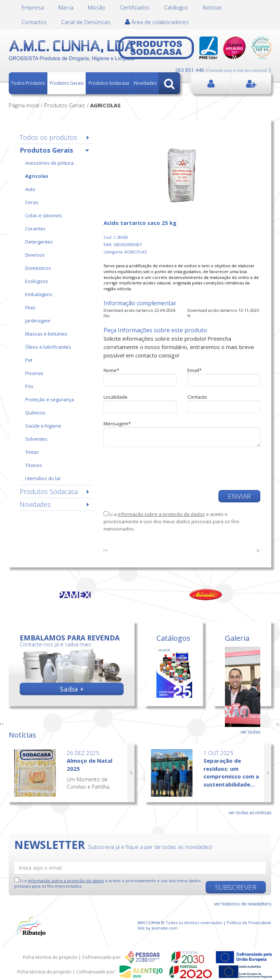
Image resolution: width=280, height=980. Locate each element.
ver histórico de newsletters (243, 904)
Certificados (135, 7)
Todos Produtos (28, 83)
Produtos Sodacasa (109, 83)
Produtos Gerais (67, 83)
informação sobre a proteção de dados (161, 514)
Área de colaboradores (157, 22)
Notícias (212, 7)
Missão (97, 7)
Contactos (34, 22)
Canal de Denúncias (86, 22)
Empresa (33, 7)
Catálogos (176, 7)
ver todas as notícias (250, 813)
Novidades (145, 83)
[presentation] (159, 468)
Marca (66, 7)
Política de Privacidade (249, 922)
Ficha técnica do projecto (50, 957)
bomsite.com (165, 928)
